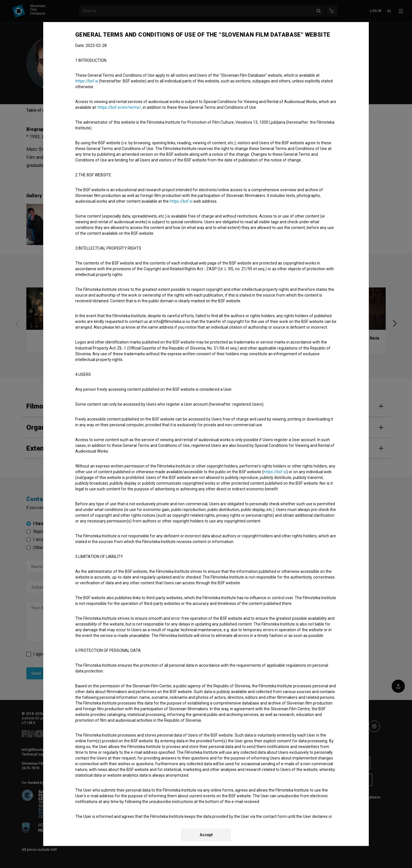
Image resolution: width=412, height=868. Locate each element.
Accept (206, 835)
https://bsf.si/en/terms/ (119, 107)
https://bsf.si (87, 81)
